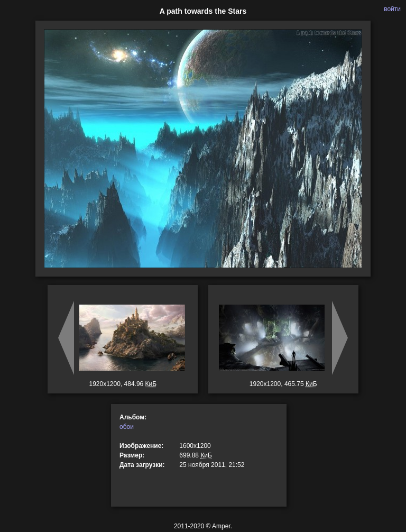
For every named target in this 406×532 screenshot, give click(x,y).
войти (392, 9)
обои (127, 427)
